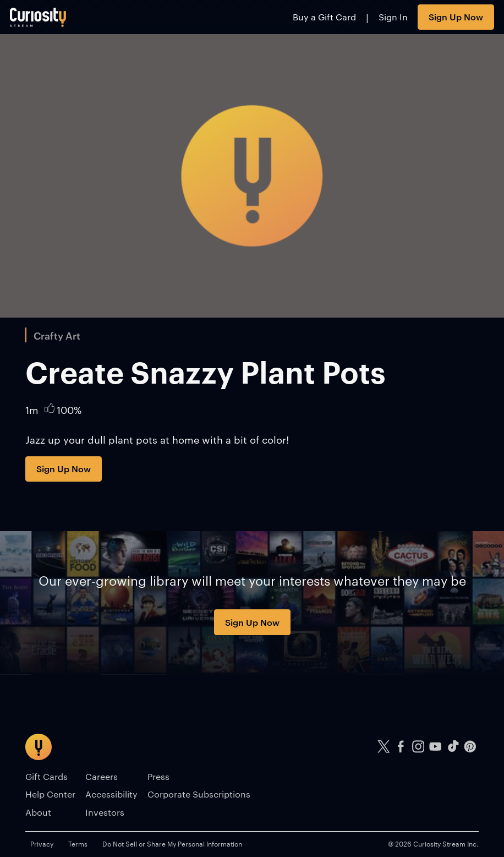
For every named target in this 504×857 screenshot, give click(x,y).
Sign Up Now (456, 17)
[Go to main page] (38, 17)
